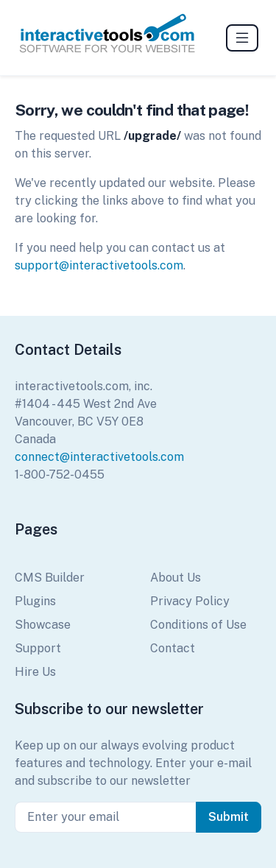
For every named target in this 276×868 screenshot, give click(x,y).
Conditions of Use (198, 625)
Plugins (35, 601)
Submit (229, 817)
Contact (173, 648)
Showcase (43, 625)
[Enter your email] (106, 817)
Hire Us (35, 672)
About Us (176, 578)
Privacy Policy (190, 601)
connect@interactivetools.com (99, 457)
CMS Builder (50, 578)
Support (38, 648)
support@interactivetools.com (99, 265)
